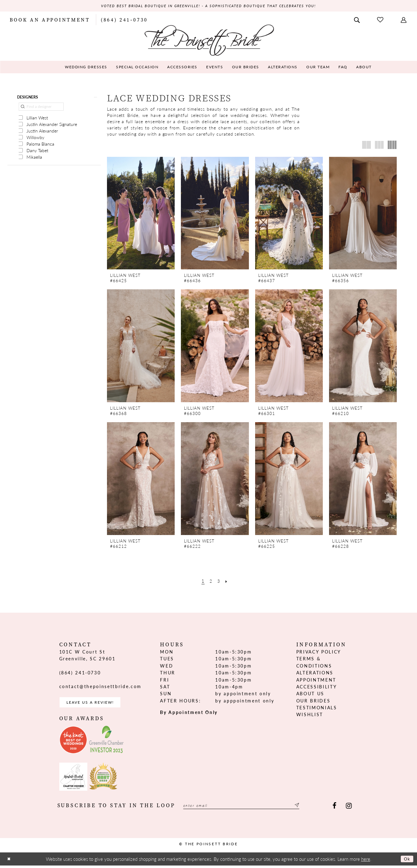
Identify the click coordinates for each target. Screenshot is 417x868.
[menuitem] (50, 20)
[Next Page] (228, 581)
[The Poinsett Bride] (208, 40)
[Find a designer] (41, 109)
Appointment (316, 680)
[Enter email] (252, 809)
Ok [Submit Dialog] (406, 862)
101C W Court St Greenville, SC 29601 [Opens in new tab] (87, 656)
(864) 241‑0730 (80, 673)
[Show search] (357, 20)
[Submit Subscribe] (317, 809)
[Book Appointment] (50, 20)
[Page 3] (219, 581)
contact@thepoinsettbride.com (100, 687)
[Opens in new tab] (73, 743)
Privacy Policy (319, 652)
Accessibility (317, 687)
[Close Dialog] (10, 862)
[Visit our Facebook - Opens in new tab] (335, 809)
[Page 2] (211, 581)
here (366, 862)
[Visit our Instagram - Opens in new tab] (349, 809)
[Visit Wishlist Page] (381, 20)
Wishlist (310, 715)
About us (310, 694)
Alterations (315, 673)
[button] (404, 20)
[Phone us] (124, 20)
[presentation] (141, 214)
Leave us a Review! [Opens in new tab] (96, 704)
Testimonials (317, 708)
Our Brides (313, 701)
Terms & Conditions (314, 663)
